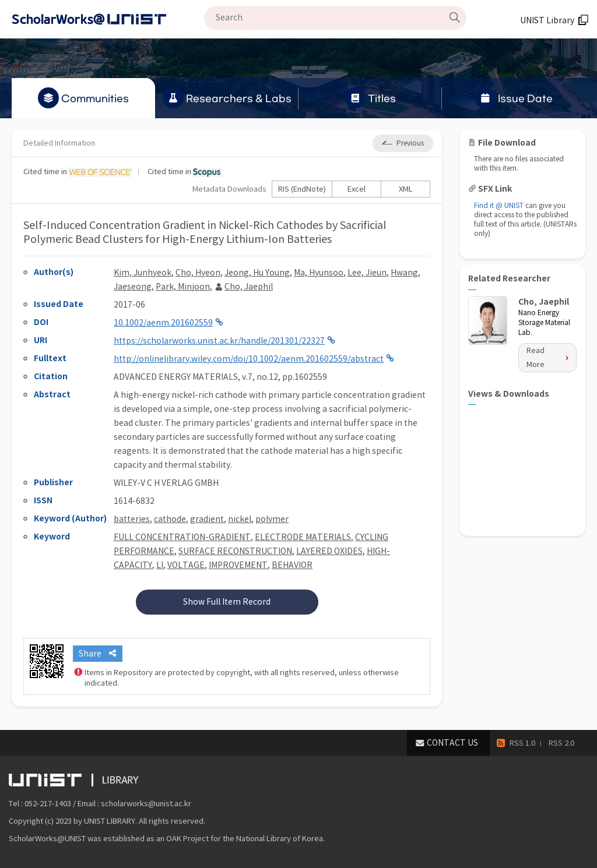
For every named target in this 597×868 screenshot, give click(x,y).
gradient (207, 519)
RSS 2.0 (561, 743)
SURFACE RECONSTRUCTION (235, 551)
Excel (357, 189)
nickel (240, 519)
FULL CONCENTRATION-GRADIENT (182, 537)
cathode (170, 519)
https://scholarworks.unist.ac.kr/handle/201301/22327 (219, 341)
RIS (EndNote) (302, 189)
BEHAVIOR (292, 565)
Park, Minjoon (183, 287)
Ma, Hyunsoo (319, 273)
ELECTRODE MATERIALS (303, 537)
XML (406, 189)
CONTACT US (452, 743)
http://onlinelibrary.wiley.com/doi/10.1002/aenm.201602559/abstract (249, 359)
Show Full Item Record (227, 602)
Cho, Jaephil (249, 287)
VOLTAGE (186, 565)
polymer (272, 519)
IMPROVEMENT (238, 565)
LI (160, 565)
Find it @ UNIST (499, 205)
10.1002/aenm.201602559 (163, 323)
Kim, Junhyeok (143, 273)
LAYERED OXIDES (329, 551)
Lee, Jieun (367, 273)
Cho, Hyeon (198, 273)
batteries (132, 519)
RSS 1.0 (522, 743)
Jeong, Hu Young (257, 273)
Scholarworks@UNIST (108, 19)
